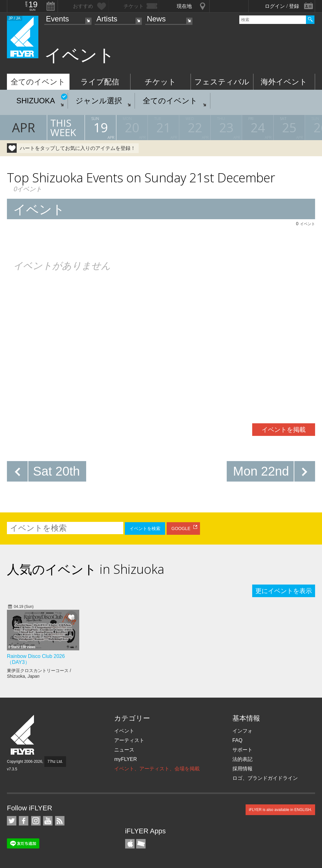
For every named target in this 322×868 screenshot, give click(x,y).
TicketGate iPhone (141, 844)
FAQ (237, 740)
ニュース (124, 750)
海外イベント (284, 82)
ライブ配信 (100, 82)
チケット (160, 82)
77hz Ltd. (55, 762)
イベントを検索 (145, 528)
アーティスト (129, 740)
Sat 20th (56, 471)
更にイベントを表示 (284, 591)
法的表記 (242, 759)
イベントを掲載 (284, 430)
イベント (124, 731)
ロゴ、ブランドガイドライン (265, 778)
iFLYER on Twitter (12, 821)
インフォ (242, 731)
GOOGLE (181, 528)
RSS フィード (60, 821)
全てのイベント (38, 82)
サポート (242, 750)
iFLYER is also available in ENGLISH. (280, 810)
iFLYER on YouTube (48, 821)
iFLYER (23, 735)
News (156, 19)
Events (57, 19)
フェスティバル (222, 82)
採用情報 (242, 769)
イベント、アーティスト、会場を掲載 (157, 769)
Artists (107, 19)
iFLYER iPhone (130, 844)
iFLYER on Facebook (24, 821)
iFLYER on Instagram (36, 821)
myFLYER (125, 759)
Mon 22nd (261, 471)
